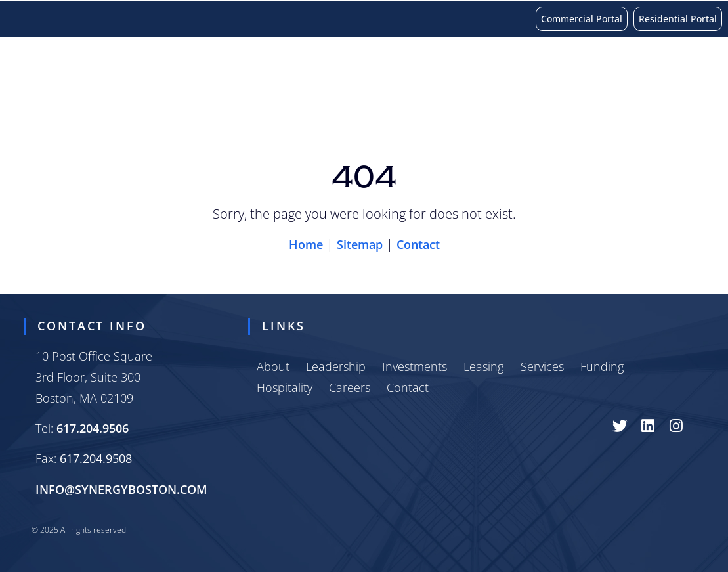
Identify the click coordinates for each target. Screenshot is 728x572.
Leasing (214, 106)
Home (306, 244)
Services (279, 106)
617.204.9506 (93, 428)
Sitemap (360, 244)
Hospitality (426, 106)
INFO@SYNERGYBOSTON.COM (121, 489)
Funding (347, 106)
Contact (568, 106)
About (51, 106)
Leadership (336, 366)
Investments (136, 106)
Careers (502, 106)
